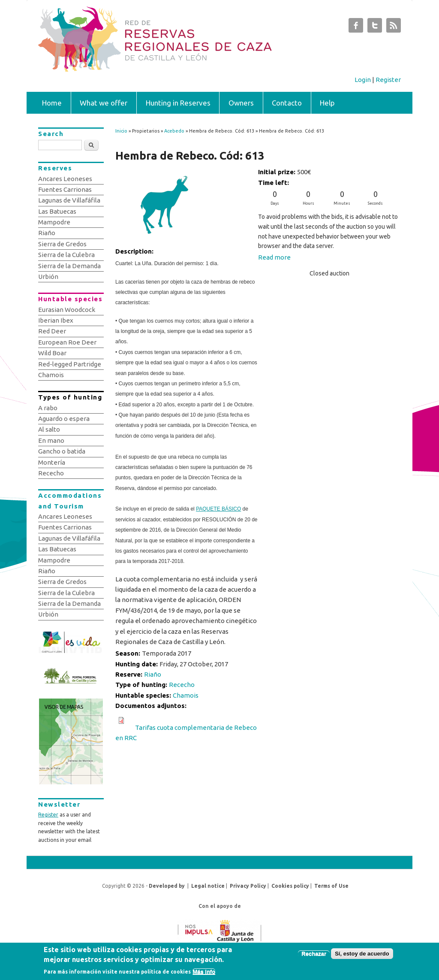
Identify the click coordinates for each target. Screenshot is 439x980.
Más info (204, 974)
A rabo (48, 408)
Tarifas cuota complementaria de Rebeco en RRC (186, 733)
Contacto (287, 103)
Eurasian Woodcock (67, 310)
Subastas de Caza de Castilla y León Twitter (375, 27)
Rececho (182, 685)
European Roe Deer (67, 342)
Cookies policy (290, 886)
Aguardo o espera (64, 419)
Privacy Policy (248, 886)
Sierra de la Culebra (66, 255)
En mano (51, 440)
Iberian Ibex (56, 320)
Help (327, 103)
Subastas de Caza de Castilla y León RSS (394, 27)
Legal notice (208, 886)
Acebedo (174, 131)
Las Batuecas (57, 211)
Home (52, 103)
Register (388, 80)
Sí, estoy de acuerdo (362, 956)
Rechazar (314, 956)
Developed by (167, 886)
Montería (52, 462)
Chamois (186, 695)
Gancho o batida (62, 451)
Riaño (153, 674)
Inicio (121, 131)
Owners (241, 103)
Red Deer (52, 331)
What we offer (104, 103)
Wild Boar (52, 353)
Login (363, 80)
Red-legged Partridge (70, 364)
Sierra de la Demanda (69, 266)
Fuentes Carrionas (65, 189)
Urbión (48, 277)
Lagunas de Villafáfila (69, 200)
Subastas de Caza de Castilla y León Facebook (356, 27)
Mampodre (54, 222)
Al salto (49, 429)
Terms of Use (331, 886)
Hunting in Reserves (178, 103)
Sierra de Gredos (62, 244)
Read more (274, 257)
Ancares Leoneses (65, 179)
